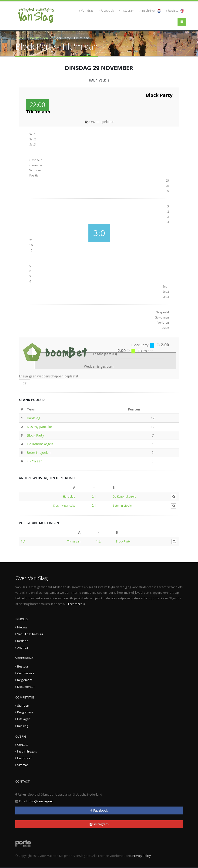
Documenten (26, 687)
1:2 (98, 541)
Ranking (23, 726)
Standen (23, 706)
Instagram (127, 11)
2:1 (94, 496)
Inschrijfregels (27, 751)
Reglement (25, 680)
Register (175, 11)
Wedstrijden (39, 38)
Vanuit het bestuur (30, 634)
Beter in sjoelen (39, 453)
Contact (22, 745)
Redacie (23, 641)
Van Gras (86, 11)
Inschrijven (150, 11)
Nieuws (22, 627)
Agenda (23, 648)
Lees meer (77, 604)
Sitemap (23, 765)
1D (23, 541)
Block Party (35, 435)
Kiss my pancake (39, 427)
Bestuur (23, 666)
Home (20, 38)
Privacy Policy (141, 856)
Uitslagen (24, 719)
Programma (25, 712)
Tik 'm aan (35, 461)
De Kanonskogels (40, 444)
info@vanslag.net (41, 801)
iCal (25, 383)
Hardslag (33, 418)
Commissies (26, 673)
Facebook (106, 11)
